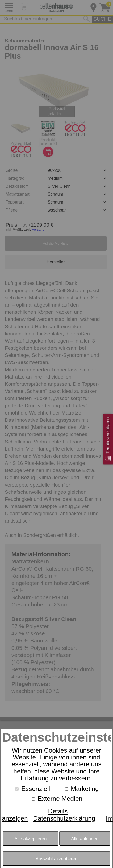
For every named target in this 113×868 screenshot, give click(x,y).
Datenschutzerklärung (64, 818)
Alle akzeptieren (31, 839)
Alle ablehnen (85, 839)
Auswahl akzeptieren (56, 859)
